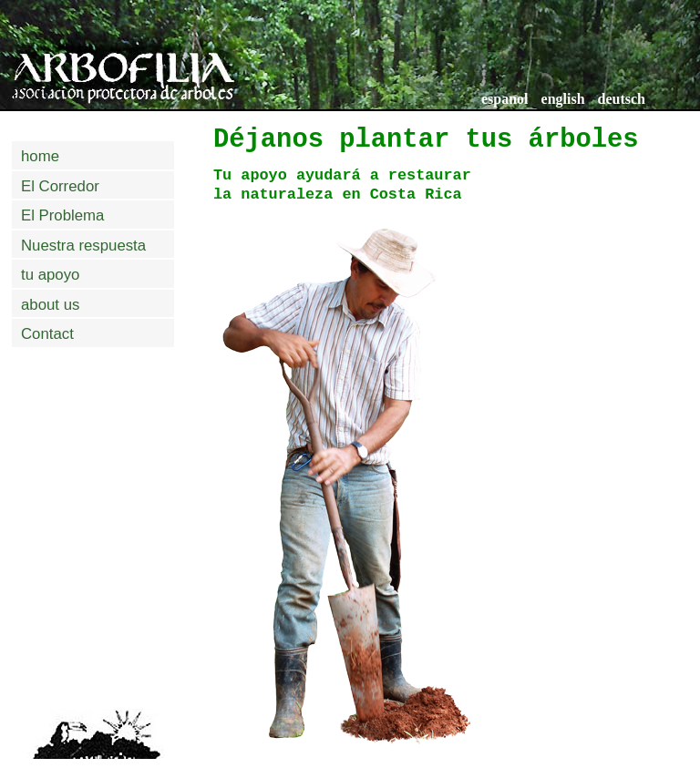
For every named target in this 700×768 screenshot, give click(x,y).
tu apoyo (50, 275)
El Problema (62, 215)
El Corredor (60, 186)
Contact (47, 334)
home (40, 156)
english (563, 99)
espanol (505, 99)
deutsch (622, 99)
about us (50, 305)
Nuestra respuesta (83, 246)
